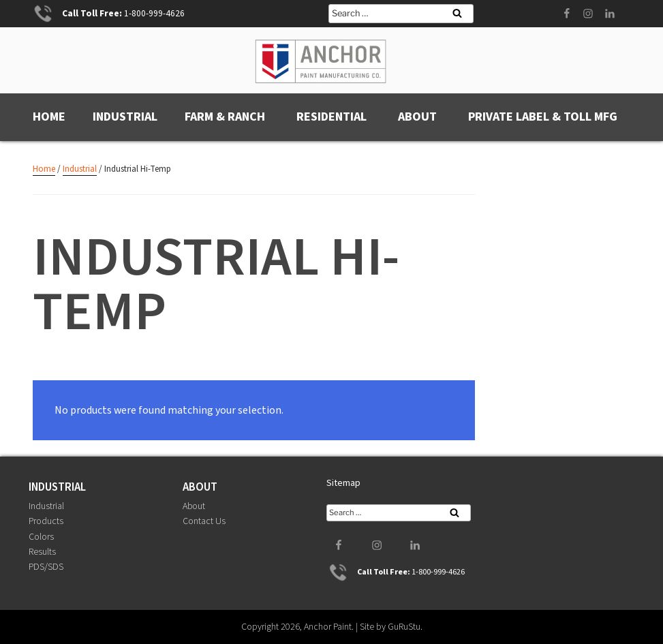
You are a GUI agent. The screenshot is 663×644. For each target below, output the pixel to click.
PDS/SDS (46, 567)
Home (49, 117)
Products (46, 521)
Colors (41, 536)
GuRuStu (404, 626)
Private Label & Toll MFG (543, 117)
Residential (331, 117)
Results (42, 552)
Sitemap (343, 483)
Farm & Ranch (225, 117)
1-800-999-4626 (154, 13)
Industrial (125, 117)
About (417, 117)
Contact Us (204, 521)
